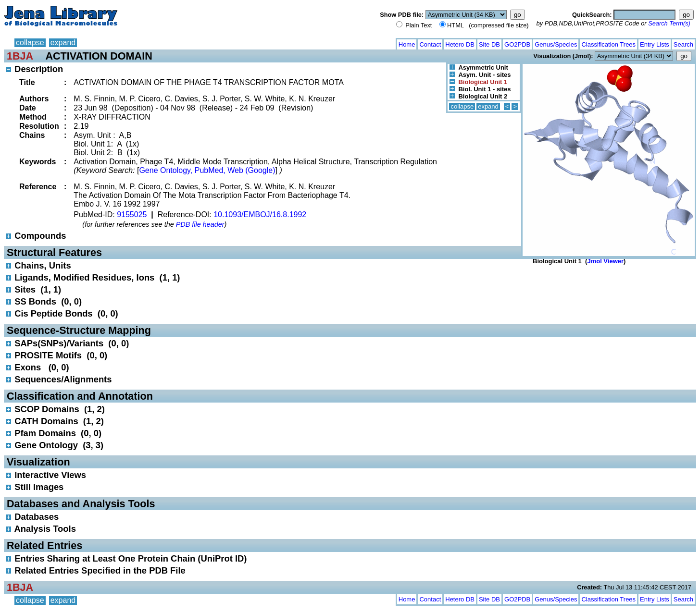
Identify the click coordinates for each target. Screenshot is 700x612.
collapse (30, 43)
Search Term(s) (669, 23)
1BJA (20, 56)
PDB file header (200, 224)
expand (63, 43)
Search (683, 44)
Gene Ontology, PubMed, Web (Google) (207, 170)
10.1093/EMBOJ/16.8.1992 (260, 214)
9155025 (132, 214)
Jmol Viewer (605, 261)
